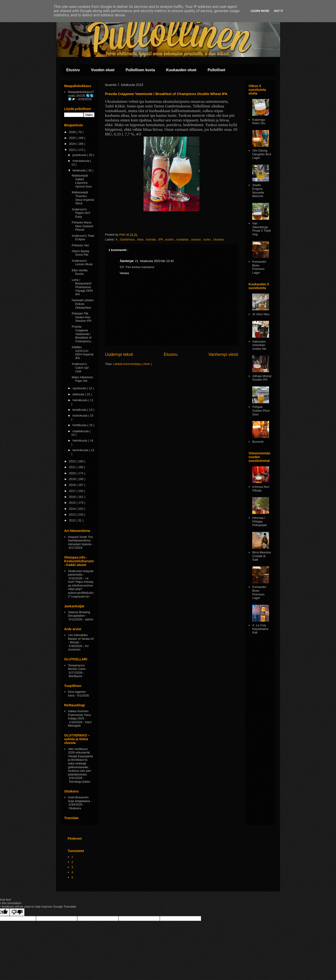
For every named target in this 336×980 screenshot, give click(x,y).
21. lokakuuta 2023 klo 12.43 (154, 261)
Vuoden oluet (103, 70)
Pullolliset (217, 70)
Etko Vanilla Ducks (80, 272)
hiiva (141, 239)
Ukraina (219, 239)
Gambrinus (128, 239)
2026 (73, 132)
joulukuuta (80, 155)
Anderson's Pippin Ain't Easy (81, 213)
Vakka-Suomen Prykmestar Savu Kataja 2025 (79, 715)
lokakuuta (79, 170)
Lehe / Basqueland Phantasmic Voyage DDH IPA (82, 287)
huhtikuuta (80, 425)
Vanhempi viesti (223, 354)
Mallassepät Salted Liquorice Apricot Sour (82, 181)
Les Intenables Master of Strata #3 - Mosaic (81, 639)
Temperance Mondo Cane (77, 667)
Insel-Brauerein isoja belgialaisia (79, 799)
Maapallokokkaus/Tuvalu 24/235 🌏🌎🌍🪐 (81, 96)
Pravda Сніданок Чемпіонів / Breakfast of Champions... (82, 334)
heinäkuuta (80, 400)
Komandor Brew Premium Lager (259, 267)
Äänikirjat (127, 261)
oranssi (196, 239)
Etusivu (73, 70)
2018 (73, 485)
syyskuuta (80, 388)
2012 (73, 520)
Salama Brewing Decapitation (79, 614)
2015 (73, 503)
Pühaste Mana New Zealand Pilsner (82, 226)
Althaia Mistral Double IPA (262, 378)
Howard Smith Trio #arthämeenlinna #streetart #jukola (80, 541)
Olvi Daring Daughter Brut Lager (262, 154)
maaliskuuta (81, 431)
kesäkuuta (80, 410)
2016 (73, 497)
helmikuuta (80, 440)
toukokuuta (80, 416)
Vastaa (124, 273)
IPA (161, 239)
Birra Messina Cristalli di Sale (261, 556)
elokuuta (79, 394)
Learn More (260, 11)
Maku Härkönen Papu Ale (82, 379)
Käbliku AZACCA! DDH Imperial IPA (82, 353)
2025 (73, 138)
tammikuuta (81, 450)
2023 (73, 150)
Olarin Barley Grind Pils (80, 253)
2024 (73, 144)
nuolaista (183, 239)
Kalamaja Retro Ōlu (259, 122)
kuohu (170, 239)
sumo (207, 239)
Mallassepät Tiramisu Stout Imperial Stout (83, 198)
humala (151, 239)
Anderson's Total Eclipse (83, 238)
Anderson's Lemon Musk (82, 263)
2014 (73, 509)
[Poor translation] (17, 912)
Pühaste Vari (80, 245)
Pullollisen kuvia (140, 70)
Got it (279, 11)
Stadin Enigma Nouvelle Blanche (258, 191)
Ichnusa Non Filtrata (261, 489)
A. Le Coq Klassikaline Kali (260, 629)
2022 (73, 461)
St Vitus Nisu (261, 314)
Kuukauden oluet (181, 70)
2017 (73, 491)
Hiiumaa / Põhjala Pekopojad (259, 521)
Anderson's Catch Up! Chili (80, 368)
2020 (73, 473)
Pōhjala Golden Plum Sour (261, 410)
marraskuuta (81, 161)
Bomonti (258, 442)
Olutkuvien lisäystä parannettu (80, 573)
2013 (73, 515)
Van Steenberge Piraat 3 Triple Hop (262, 229)
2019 (73, 479)
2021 (73, 467)
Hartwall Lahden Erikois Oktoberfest (83, 304)
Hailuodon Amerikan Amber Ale (259, 345)
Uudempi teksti (119, 354)
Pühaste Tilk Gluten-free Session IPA (82, 317)
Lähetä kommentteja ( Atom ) (133, 364)
